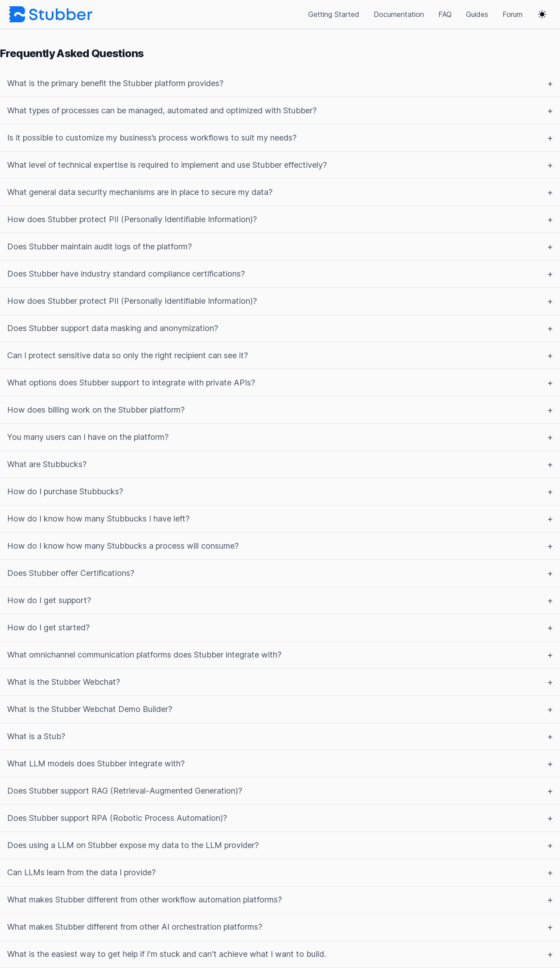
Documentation (399, 14)
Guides (477, 14)
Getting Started (334, 14)
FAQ (445, 14)
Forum (513, 14)
